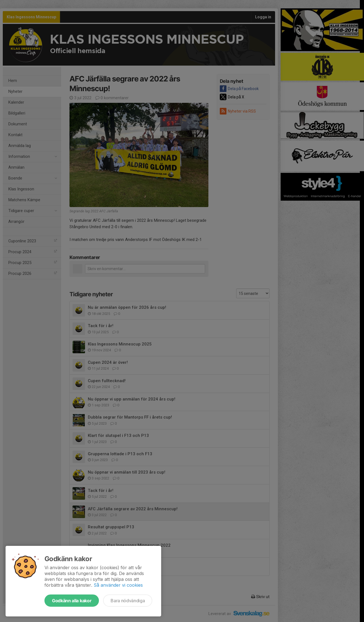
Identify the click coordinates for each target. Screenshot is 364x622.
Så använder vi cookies (118, 585)
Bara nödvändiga (128, 601)
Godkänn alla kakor (72, 601)
